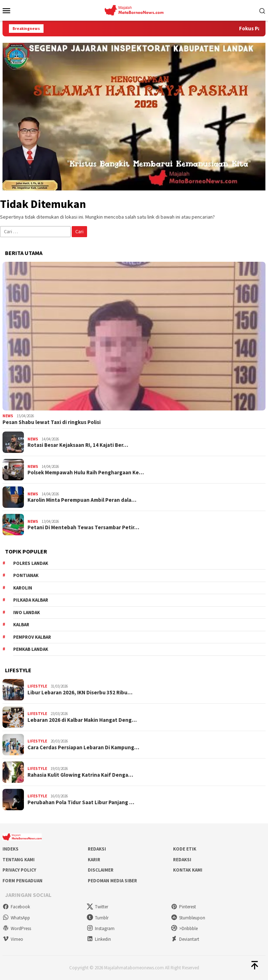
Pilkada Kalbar (31, 600)
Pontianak (26, 575)
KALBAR (21, 625)
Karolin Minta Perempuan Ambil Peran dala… (82, 500)
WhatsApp (16, 918)
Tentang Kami (19, 860)
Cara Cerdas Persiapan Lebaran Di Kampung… (83, 747)
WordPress (17, 928)
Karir (94, 860)
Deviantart (185, 939)
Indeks (11, 849)
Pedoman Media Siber (112, 881)
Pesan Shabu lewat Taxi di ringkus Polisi (52, 422)
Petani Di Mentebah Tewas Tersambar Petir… (83, 527)
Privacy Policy (19, 870)
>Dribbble (184, 928)
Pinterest (183, 907)
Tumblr (98, 918)
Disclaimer (101, 870)
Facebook (16, 907)
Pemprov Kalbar (32, 637)
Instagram (101, 928)
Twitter (97, 907)
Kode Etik (185, 849)
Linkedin (99, 939)
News (8, 416)
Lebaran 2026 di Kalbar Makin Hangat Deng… (82, 720)
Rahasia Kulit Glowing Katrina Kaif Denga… (80, 775)
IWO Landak (27, 612)
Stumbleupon (188, 918)
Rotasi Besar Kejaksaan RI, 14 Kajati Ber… (78, 445)
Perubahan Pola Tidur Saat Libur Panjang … (81, 802)
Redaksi (97, 849)
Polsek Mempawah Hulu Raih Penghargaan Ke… (86, 473)
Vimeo (13, 939)
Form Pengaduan (22, 881)
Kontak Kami (188, 870)
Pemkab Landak (31, 649)
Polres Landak (31, 563)
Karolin (23, 588)
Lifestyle (37, 686)
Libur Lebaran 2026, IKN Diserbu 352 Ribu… (80, 693)
